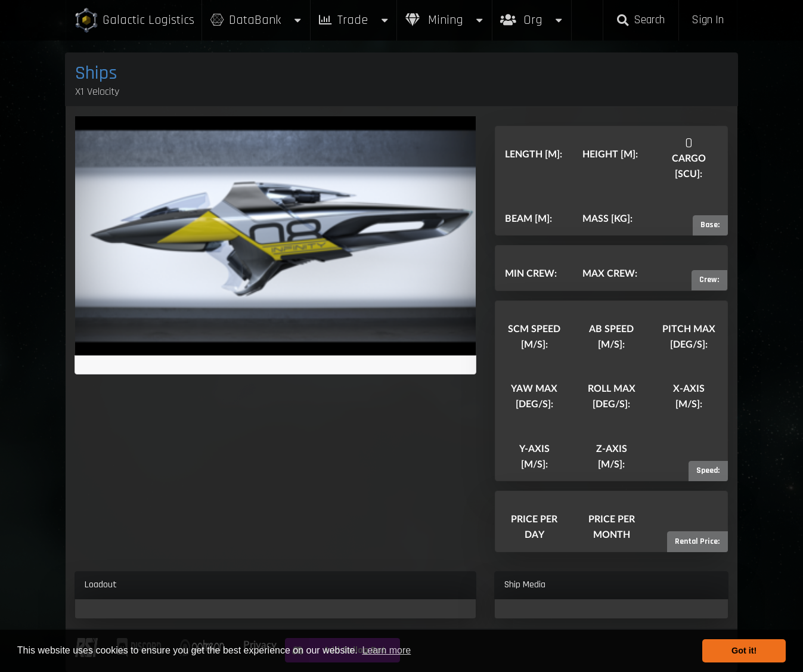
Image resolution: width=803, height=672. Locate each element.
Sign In (708, 20)
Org (532, 14)
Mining (445, 20)
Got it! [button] (744, 651)
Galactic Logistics (134, 21)
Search (641, 20)
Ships (96, 73)
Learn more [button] (386, 650)
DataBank (256, 20)
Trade (354, 20)
